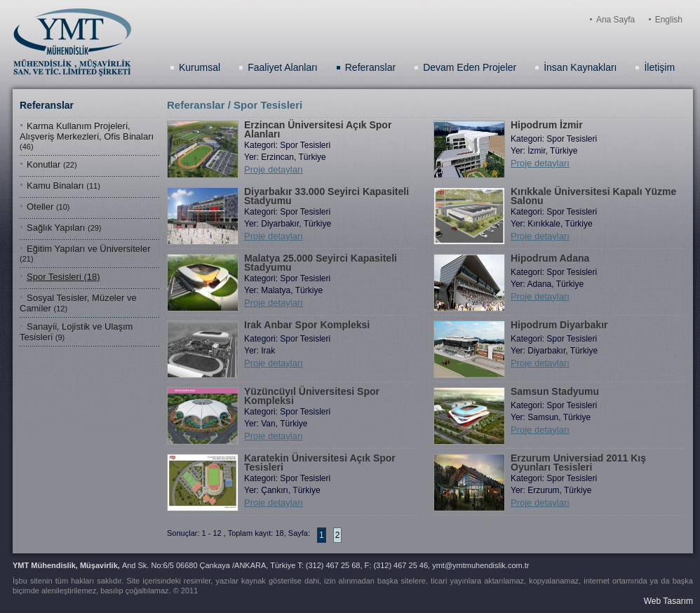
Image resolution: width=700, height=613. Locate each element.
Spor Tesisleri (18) (63, 277)
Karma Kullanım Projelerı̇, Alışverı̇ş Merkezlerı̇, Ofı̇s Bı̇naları (87, 136)
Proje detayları (274, 169)
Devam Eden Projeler (470, 67)
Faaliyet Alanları (283, 67)
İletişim (659, 67)
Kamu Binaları (63, 186)
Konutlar (52, 164)
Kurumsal (200, 67)
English (669, 20)
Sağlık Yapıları (64, 228)
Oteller (48, 207)
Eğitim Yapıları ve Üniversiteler (85, 253)
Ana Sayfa (615, 20)
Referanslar (370, 67)
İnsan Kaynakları (580, 67)
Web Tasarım (668, 601)
